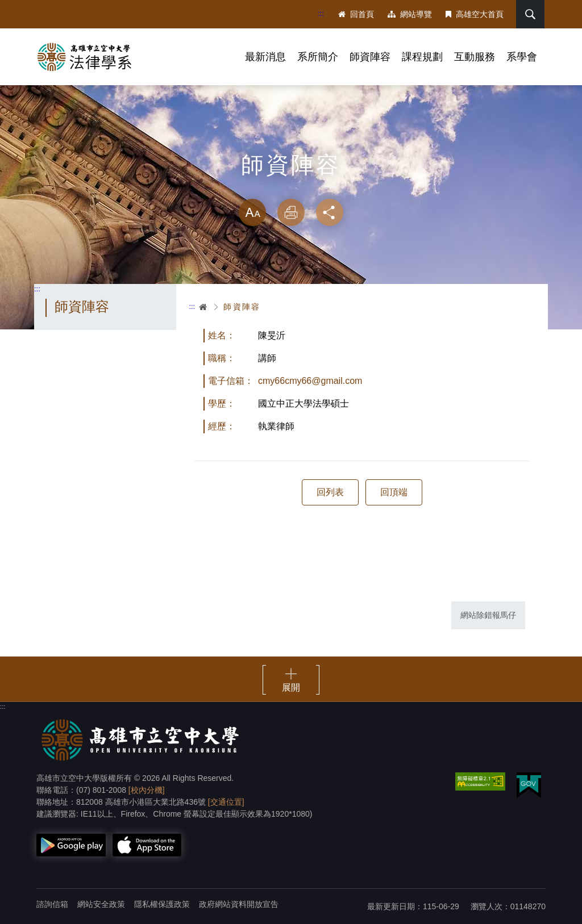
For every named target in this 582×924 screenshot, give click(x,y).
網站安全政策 (101, 904)
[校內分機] (147, 790)
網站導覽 (410, 14)
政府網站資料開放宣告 (239, 904)
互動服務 (475, 57)
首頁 (203, 307)
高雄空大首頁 (475, 14)
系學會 (522, 57)
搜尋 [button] (530, 14)
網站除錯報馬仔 (488, 615)
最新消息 (265, 57)
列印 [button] (291, 212)
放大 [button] (252, 212)
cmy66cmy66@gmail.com (310, 381)
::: (321, 13)
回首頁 (356, 14)
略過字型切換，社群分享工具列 (291, 187)
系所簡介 (318, 57)
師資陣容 (370, 57)
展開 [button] (291, 687)
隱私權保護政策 (162, 904)
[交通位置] (226, 802)
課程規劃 (422, 57)
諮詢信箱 (52, 904)
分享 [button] (330, 212)
